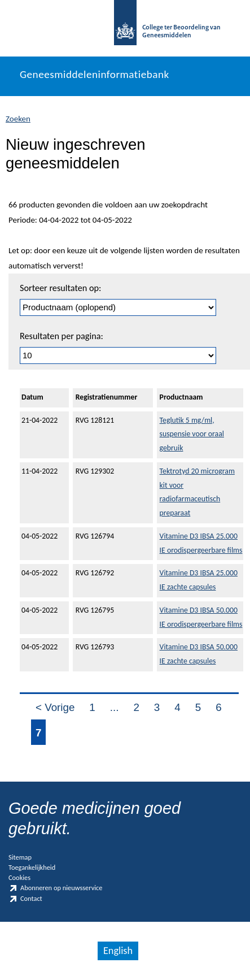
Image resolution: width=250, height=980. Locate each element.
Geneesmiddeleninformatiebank (95, 74)
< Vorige (55, 707)
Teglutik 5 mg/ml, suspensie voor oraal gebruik (192, 434)
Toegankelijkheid (32, 867)
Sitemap (20, 857)
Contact (25, 899)
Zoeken (18, 119)
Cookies (19, 877)
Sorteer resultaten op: (60, 288)
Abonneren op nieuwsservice (55, 888)
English (118, 951)
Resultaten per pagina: (62, 336)
